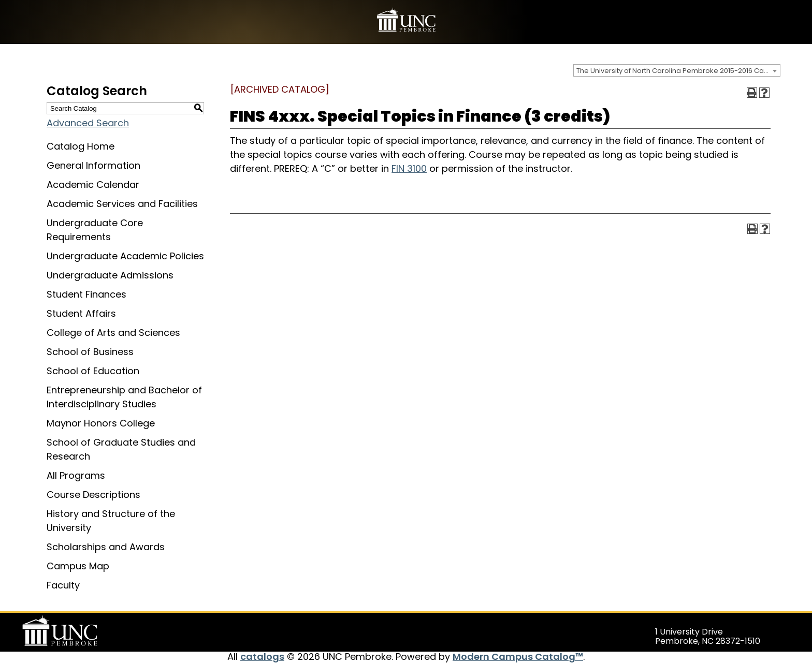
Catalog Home (81, 146)
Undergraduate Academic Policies (125, 256)
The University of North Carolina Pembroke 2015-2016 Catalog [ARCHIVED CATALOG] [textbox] (678, 71)
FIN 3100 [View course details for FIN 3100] (409, 168)
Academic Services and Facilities (122, 204)
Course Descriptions (93, 495)
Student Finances (86, 294)
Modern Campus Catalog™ (518, 657)
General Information (93, 165)
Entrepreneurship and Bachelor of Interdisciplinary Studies (124, 397)
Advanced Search (88, 123)
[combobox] (677, 70)
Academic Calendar (93, 185)
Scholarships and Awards (106, 547)
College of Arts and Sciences (113, 333)
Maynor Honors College (101, 423)
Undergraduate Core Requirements (95, 230)
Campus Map (78, 566)
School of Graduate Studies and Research (121, 449)
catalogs (262, 657)
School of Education (93, 371)
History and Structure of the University (111, 521)
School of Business (90, 352)
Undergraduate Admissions (110, 275)
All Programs (76, 475)
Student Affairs (81, 313)
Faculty (63, 585)
